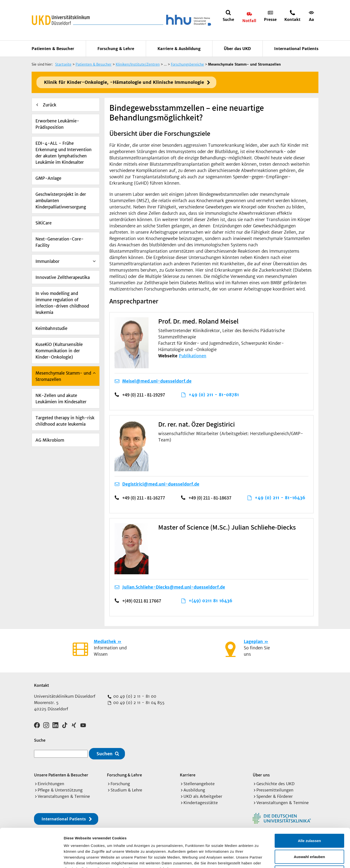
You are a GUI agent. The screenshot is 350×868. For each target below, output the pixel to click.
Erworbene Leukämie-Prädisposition (57, 124)
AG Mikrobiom (50, 440)
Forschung (120, 784)
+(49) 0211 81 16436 (210, 601)
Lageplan (253, 642)
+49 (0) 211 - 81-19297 (144, 395)
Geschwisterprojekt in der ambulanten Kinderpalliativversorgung (61, 201)
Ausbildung (194, 790)
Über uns (261, 775)
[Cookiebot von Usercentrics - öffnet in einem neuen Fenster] (31, 859)
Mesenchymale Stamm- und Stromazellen (63, 376)
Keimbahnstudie (51, 328)
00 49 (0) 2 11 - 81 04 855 (138, 703)
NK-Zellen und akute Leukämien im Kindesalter (61, 399)
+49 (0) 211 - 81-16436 (280, 498)
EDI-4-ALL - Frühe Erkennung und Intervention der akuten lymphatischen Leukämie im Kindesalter (64, 153)
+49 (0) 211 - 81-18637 (210, 498)
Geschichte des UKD (276, 784)
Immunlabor (48, 261)
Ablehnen (309, 836)
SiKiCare (44, 223)
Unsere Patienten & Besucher (61, 775)
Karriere (188, 775)
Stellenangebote (199, 784)
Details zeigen (258, 858)
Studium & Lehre (126, 790)
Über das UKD (237, 49)
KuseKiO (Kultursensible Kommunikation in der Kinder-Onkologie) (59, 351)
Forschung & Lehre (116, 49)
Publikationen (193, 356)
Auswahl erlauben (309, 820)
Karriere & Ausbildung (179, 49)
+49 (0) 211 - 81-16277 (144, 498)
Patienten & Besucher (53, 49)
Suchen (105, 754)
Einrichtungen (51, 784)
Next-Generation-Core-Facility (60, 242)
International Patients (296, 49)
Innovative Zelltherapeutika (63, 277)
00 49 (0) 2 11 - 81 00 (134, 696)
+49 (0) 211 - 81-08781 (214, 395)
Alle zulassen (309, 804)
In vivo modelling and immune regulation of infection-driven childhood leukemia (62, 303)
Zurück (50, 105)
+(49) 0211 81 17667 (142, 601)
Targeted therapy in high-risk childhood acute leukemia (65, 421)
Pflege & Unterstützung (60, 790)
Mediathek (105, 642)
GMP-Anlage (48, 178)
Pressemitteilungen (275, 790)
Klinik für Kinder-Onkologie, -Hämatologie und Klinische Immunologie (124, 82)
